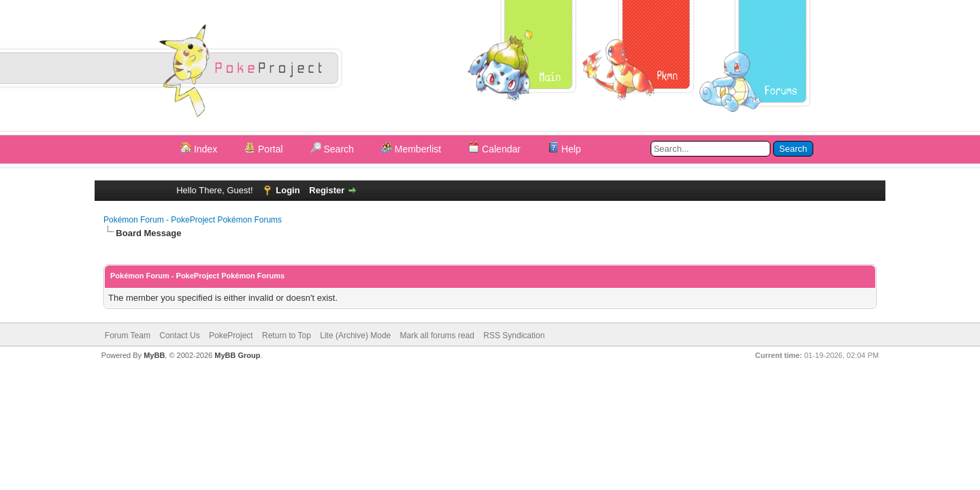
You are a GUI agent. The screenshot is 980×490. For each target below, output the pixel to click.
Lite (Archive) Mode (355, 336)
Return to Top (287, 336)
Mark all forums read (437, 336)
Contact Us (179, 336)
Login (288, 190)
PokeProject (231, 336)
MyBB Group (237, 355)
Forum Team (128, 336)
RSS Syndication (514, 336)
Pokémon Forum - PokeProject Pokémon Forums (193, 220)
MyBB (154, 355)
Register (327, 190)
